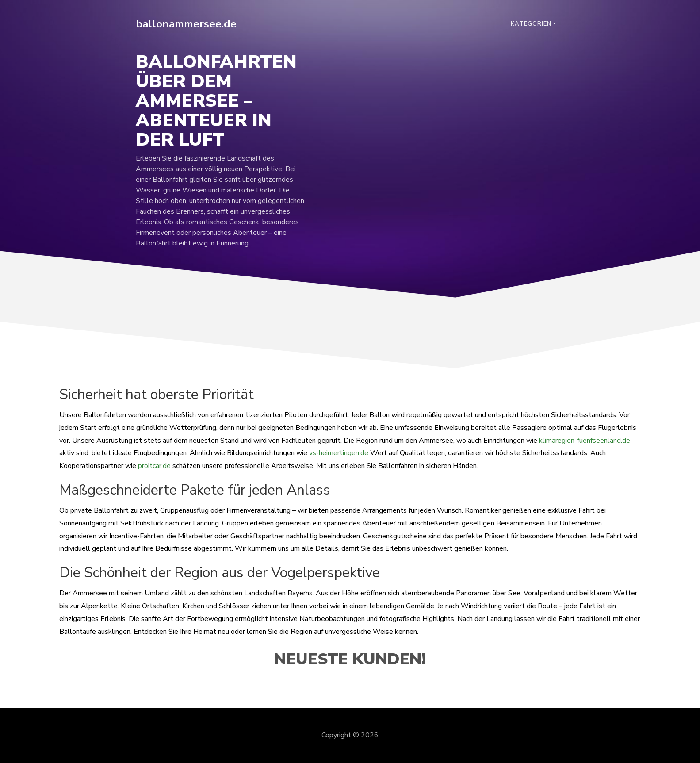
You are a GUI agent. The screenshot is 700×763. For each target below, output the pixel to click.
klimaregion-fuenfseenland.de (585, 441)
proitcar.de (154, 466)
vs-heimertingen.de (339, 453)
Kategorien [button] (531, 24)
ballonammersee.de (186, 24)
